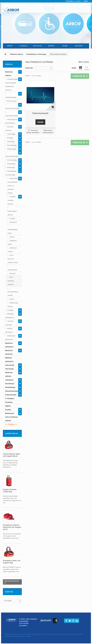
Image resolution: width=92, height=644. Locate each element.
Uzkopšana (9, 380)
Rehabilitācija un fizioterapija (11, 173)
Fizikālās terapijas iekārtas (12, 200)
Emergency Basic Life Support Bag (12, 562)
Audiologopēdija (11, 97)
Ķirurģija (10, 138)
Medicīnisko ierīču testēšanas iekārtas (11, 417)
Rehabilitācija (10, 387)
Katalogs (37, 46)
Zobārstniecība (11, 395)
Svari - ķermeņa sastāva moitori (13, 259)
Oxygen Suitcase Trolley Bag (10, 490)
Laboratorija (10, 365)
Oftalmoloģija (11, 149)
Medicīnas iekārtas (9, 74)
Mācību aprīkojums (9, 330)
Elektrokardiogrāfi (40, 113)
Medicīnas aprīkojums (9, 345)
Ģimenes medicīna (9, 129)
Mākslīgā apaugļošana (10, 316)
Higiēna (8, 406)
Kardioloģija (11, 134)
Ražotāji (9, 592)
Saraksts (87, 68)
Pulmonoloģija (12, 160)
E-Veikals (24, 46)
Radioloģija (11, 167)
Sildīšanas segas (12, 242)
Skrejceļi (12, 273)
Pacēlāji (12, 218)
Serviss (51, 46)
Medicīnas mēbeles (9, 374)
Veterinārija (9, 369)
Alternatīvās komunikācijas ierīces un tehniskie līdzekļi (13, 186)
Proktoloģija (11, 164)
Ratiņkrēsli (13, 222)
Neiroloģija (11, 142)
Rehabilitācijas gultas (13, 231)
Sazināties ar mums (73, 1)
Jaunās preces (12, 433)
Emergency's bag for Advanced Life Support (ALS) (12, 527)
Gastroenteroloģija (11, 116)
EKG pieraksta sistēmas (11, 281)
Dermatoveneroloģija (12, 108)
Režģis (81, 68)
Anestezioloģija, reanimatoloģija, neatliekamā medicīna (12, 85)
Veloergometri (12, 270)
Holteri (12, 299)
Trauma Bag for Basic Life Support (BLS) (12, 455)
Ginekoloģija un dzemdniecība (11, 121)
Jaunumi (79, 46)
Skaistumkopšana (12, 391)
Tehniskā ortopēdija (9, 323)
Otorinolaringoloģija (12, 156)
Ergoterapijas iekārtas (12, 213)
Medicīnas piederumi (9, 352)
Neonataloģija (12, 145)
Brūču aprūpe (12, 101)
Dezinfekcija (10, 384)
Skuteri (12, 237)
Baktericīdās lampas (13, 305)
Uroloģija (10, 310)
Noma (65, 46)
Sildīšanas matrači (12, 250)
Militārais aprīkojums (9, 360)
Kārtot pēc (29, 68)
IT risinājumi (10, 398)
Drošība (8, 410)
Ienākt (86, 1)
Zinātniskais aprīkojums (10, 338)
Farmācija (9, 402)
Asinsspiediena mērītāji (13, 294)
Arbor (10, 46)
